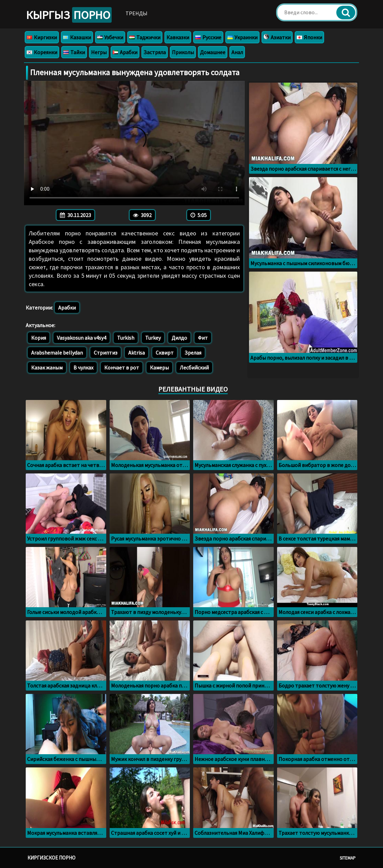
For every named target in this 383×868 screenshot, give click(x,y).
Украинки (242, 37)
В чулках (83, 367)
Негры (99, 52)
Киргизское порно (51, 858)
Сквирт (165, 353)
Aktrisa (137, 353)
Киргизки (42, 37)
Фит (203, 338)
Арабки (125, 52)
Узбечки (110, 37)
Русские (208, 37)
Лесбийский (194, 367)
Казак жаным (47, 367)
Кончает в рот (122, 367)
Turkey (153, 338)
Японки (309, 37)
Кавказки (178, 37)
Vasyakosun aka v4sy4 (82, 338)
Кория (39, 338)
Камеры (159, 367)
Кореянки (42, 52)
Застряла (155, 52)
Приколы (183, 52)
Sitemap (348, 858)
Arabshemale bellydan (57, 353)
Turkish (126, 338)
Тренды (137, 13)
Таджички (145, 37)
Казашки (77, 37)
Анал (237, 52)
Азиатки (277, 37)
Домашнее (213, 52)
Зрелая (193, 353)
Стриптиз (106, 353)
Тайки (74, 52)
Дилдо (179, 338)
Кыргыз (69, 15)
